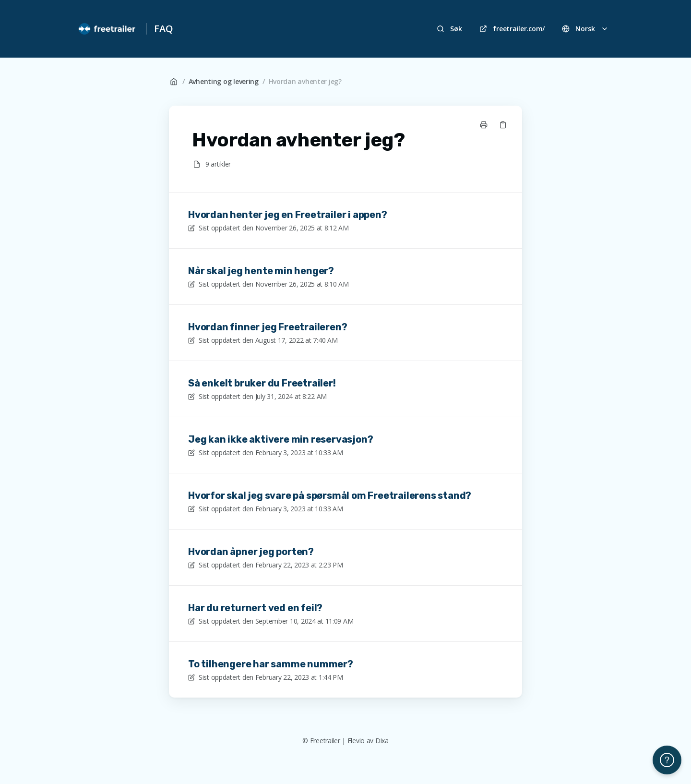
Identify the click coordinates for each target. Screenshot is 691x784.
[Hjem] (107, 29)
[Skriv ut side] (484, 125)
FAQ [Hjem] (163, 29)
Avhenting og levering (224, 81)
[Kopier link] (503, 125)
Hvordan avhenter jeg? (305, 81)
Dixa (382, 741)
